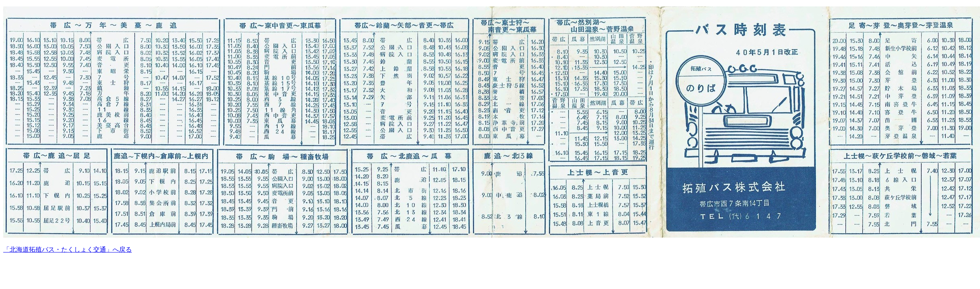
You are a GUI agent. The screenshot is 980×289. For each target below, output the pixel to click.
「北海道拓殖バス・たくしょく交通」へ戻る (68, 249)
